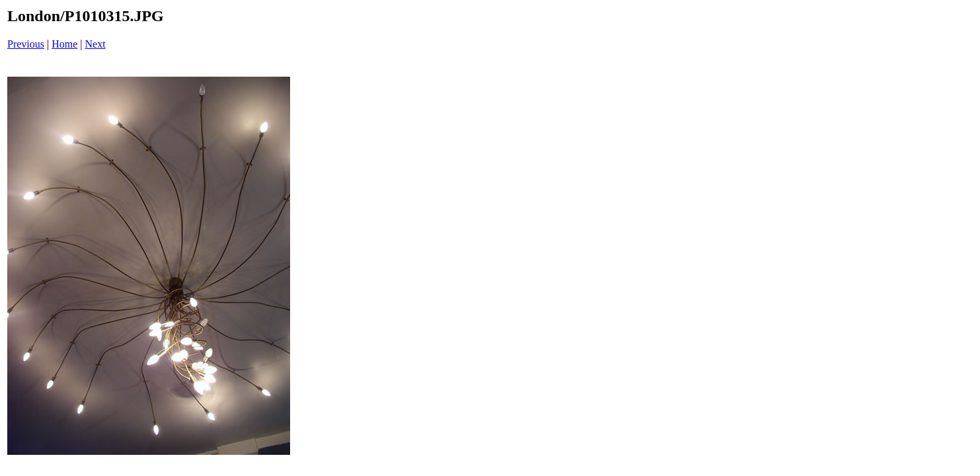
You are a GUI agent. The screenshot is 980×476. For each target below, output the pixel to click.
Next (95, 44)
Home (64, 44)
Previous (26, 44)
